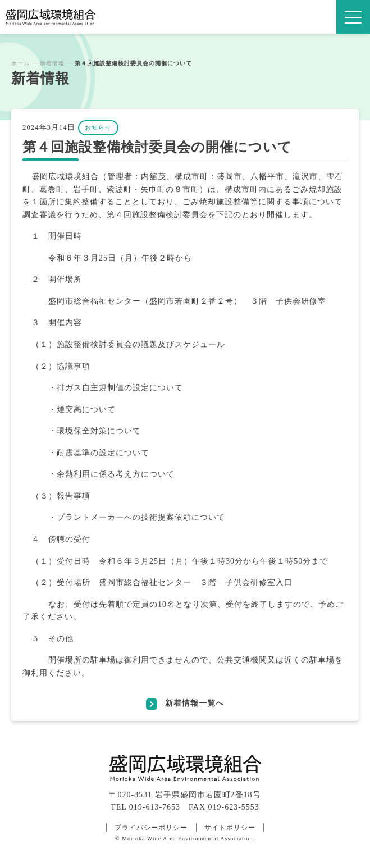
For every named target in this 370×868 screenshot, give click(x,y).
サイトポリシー (230, 828)
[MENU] (353, 17)
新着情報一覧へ (195, 703)
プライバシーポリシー (151, 828)
